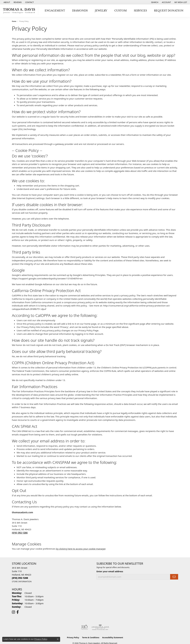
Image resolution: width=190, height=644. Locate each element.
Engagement (55, 11)
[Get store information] (22, 582)
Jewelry (101, 11)
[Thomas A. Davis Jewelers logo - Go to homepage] (20, 11)
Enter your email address (110, 571)
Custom (121, 11)
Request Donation (169, 11)
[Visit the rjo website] (84, 627)
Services (140, 11)
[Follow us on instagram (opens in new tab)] (13, 612)
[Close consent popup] (58, 639)
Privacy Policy (73, 638)
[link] (7, 2)
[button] (154, 2)
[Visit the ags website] (100, 627)
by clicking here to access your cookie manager (81, 549)
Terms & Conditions (91, 638)
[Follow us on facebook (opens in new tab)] (18, 612)
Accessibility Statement (113, 638)
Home (14, 21)
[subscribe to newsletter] (174, 577)
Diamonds (80, 11)
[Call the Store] (20, 578)
